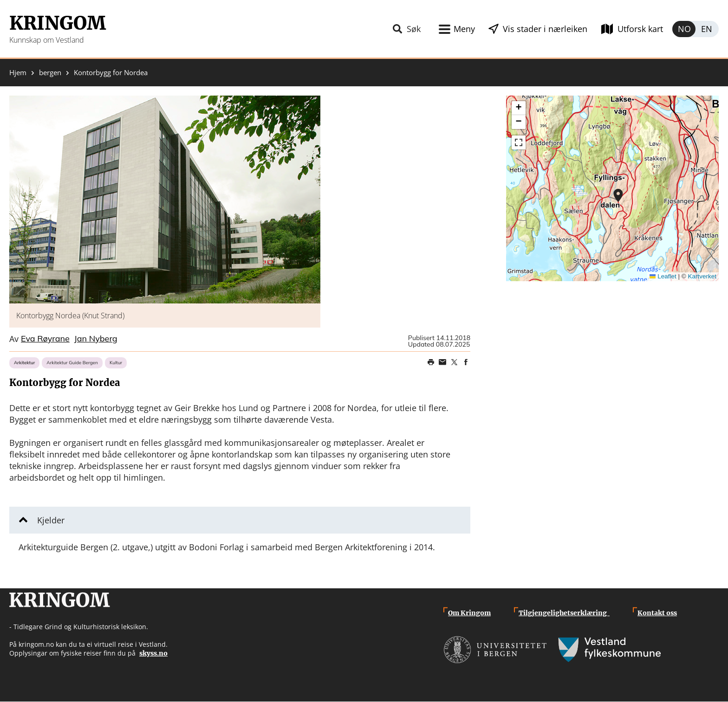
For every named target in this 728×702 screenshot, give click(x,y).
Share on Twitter (454, 362)
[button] (165, 200)
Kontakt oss (657, 613)
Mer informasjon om (618, 195)
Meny (464, 29)
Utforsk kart (640, 29)
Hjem (18, 73)
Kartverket (702, 276)
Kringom (58, 23)
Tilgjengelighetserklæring (564, 613)
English (707, 29)
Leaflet (663, 276)
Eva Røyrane (45, 339)
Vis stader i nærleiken (545, 29)
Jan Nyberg (96, 339)
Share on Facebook (466, 362)
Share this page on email (442, 362)
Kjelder (51, 520)
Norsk (684, 29)
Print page (431, 362)
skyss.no (153, 653)
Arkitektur (24, 363)
